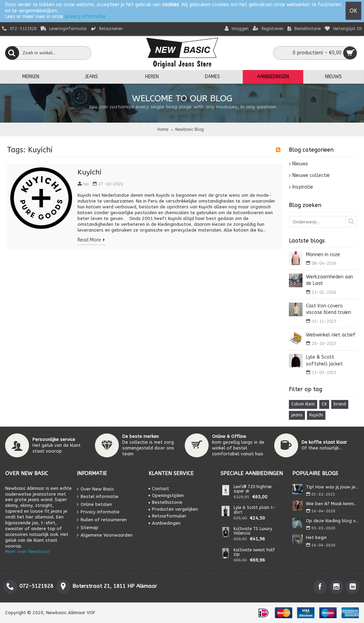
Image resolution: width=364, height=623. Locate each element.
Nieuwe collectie (311, 175)
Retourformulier (167, 516)
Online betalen (94, 504)
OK (353, 11)
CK (324, 404)
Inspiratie (303, 187)
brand (340, 404)
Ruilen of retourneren (102, 520)
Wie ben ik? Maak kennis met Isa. (332, 504)
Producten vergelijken (173, 509)
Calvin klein (303, 404)
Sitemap (88, 528)
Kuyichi (316, 415)
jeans (297, 415)
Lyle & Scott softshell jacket (324, 361)
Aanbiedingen (165, 523)
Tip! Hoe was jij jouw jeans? (332, 487)
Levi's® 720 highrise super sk (253, 489)
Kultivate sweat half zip (254, 552)
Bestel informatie (98, 497)
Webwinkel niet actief (331, 335)
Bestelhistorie (165, 502)
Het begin (316, 537)
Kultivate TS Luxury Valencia (253, 531)
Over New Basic (95, 489)
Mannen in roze (323, 255)
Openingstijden (166, 495)
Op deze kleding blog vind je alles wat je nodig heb (332, 521)
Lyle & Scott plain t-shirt (255, 510)
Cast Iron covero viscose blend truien (328, 309)
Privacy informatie (98, 512)
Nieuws (300, 164)
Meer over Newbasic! (27, 551)
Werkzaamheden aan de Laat (330, 280)
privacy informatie (85, 17)
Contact (159, 489)
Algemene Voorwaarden (105, 535)
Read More (91, 240)
